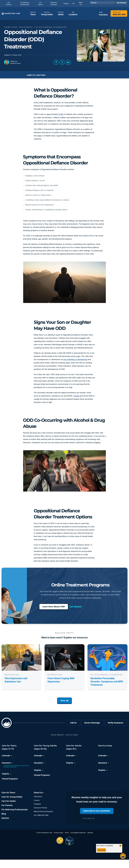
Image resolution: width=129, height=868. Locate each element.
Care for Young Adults (12, 797)
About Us (39, 793)
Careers (37, 800)
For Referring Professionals (15, 810)
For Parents (7, 805)
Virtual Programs (10, 779)
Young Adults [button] (47, 13)
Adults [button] (61, 13)
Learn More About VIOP (54, 607)
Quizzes (5, 818)
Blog (4, 814)
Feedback (37, 804)
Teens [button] (33, 13)
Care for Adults (9, 801)
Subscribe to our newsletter (97, 811)
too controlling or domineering (75, 360)
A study (76, 396)
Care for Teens (8, 793)
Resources (27, 27)
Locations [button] (73, 13)
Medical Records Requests (43, 811)
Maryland (7, 763)
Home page (11, 27)
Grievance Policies (40, 808)
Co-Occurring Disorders (51, 27)
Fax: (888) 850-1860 (41, 815)
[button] (56, 62)
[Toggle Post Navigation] (101, 75)
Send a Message (92, 723)
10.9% (61, 114)
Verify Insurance (116, 723)
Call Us (73, 723)
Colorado (7, 756)
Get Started (75, 607)
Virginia (6, 774)
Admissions (38, 797)
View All (64, 701)
